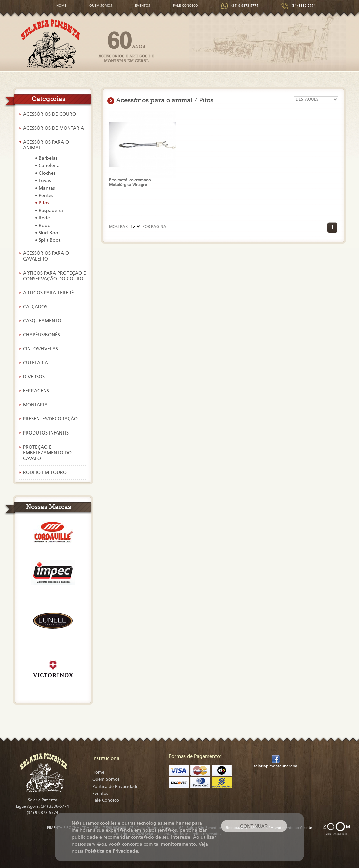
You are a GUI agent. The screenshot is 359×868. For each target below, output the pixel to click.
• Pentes (44, 196)
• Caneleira (47, 165)
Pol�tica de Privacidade (112, 851)
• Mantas (45, 188)
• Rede (43, 218)
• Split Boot (48, 240)
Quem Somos (106, 779)
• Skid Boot (48, 233)
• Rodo (43, 226)
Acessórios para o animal (154, 100)
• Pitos (42, 203)
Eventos (100, 794)
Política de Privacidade (115, 787)
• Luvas (43, 181)
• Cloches (45, 173)
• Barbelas (46, 158)
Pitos (206, 100)
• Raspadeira (49, 211)
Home (98, 772)
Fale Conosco (106, 800)
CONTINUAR (254, 826)
